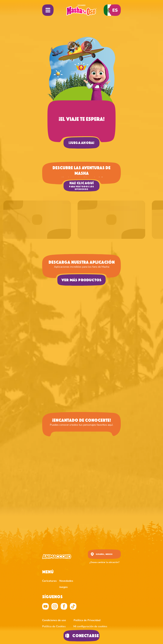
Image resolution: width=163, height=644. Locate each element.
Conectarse (81, 636)
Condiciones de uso (54, 620)
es (115, 10)
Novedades (66, 581)
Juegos (63, 587)
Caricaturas (49, 581)
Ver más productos (82, 280)
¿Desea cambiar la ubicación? (104, 562)
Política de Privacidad (87, 620)
